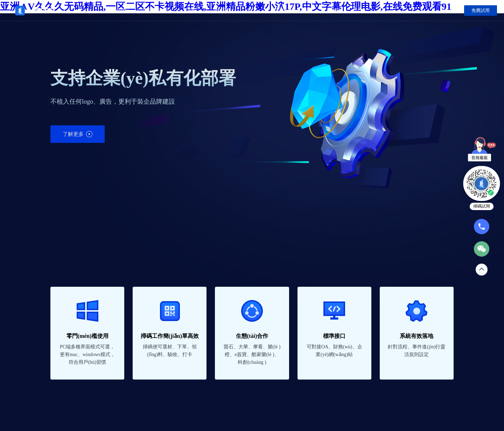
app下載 (222, 10)
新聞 (335, 10)
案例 (280, 10)
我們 (308, 10)
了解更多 (78, 134)
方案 (253, 10)
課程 (191, 10)
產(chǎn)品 (158, 10)
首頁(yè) (120, 10)
